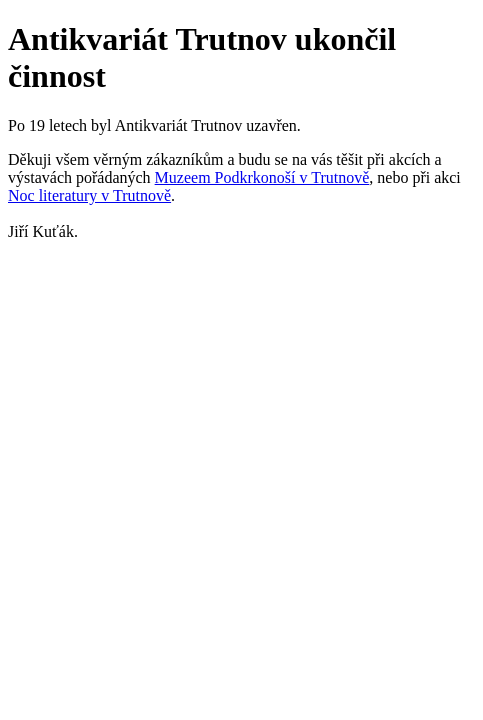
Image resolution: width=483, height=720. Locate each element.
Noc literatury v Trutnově (89, 195)
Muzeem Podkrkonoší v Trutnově (262, 177)
